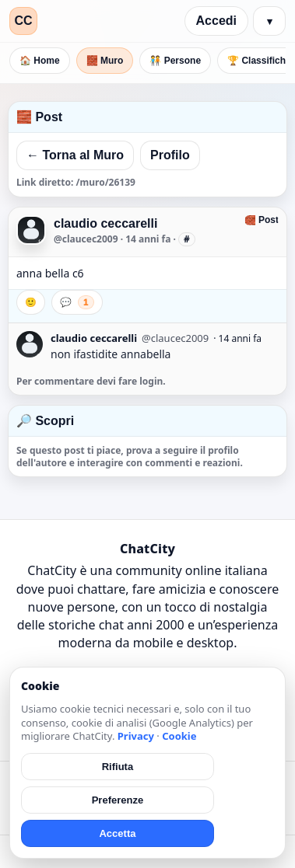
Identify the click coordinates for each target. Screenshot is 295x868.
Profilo (170, 155)
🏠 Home (40, 61)
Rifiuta (118, 767)
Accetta (117, 833)
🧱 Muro (105, 61)
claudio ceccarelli (105, 223)
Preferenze (118, 800)
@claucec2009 (86, 239)
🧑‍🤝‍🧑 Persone (175, 61)
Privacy (136, 736)
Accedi (216, 21)
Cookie (179, 736)
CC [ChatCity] (23, 21)
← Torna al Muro (75, 155)
